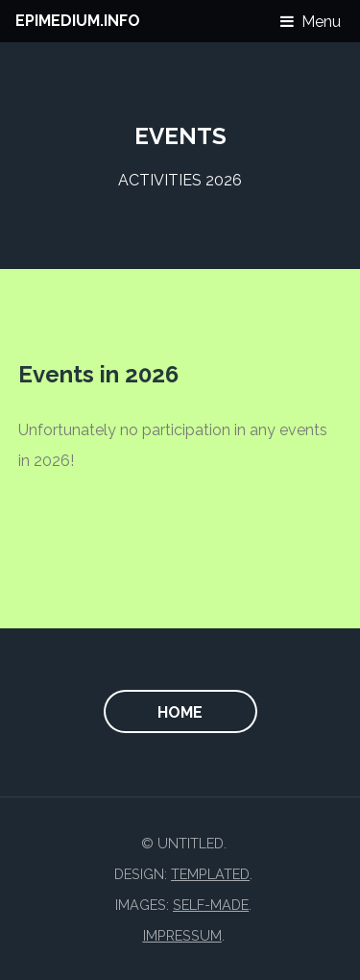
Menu (321, 22)
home (180, 712)
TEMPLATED (210, 874)
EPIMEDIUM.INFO (78, 21)
